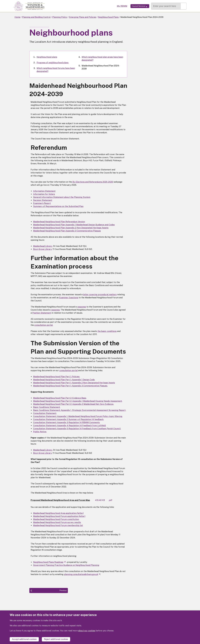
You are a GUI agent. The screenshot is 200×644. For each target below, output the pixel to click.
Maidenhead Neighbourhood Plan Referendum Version (59, 222)
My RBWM (115, 6)
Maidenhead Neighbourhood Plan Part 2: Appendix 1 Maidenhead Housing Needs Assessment (78, 401)
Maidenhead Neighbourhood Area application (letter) (58, 513)
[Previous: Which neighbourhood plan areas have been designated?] (49, 590)
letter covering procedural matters (100, 295)
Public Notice (40, 432)
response (82, 307)
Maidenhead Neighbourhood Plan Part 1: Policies (56, 377)
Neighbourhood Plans (108, 17)
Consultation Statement (45, 413)
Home (17, 17)
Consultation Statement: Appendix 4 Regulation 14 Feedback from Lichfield (69, 426)
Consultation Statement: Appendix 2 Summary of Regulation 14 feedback (68, 419)
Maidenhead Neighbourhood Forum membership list (58, 525)
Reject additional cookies (56, 639)
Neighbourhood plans (47, 57)
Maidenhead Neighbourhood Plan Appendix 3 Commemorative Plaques (67, 231)
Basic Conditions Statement (47, 407)
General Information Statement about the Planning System (62, 197)
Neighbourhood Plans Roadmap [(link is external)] (49, 562)
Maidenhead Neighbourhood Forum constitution (56, 519)
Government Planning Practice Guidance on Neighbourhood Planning (66, 565)
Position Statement (42, 313)
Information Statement (44, 191)
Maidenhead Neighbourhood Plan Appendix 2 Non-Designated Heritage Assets (71, 228)
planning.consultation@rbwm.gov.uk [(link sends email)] (82, 574)
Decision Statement (43, 200)
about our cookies (87, 633)
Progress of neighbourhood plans (53, 63)
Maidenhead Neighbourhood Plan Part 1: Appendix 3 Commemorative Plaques (70, 386)
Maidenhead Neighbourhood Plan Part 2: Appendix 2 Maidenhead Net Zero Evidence (73, 404)
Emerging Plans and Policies (83, 17)
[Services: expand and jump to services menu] (136, 6)
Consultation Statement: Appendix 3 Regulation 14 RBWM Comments (66, 422)
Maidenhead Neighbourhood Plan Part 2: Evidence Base (60, 398)
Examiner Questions (69, 298)
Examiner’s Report (42, 203)
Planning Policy (60, 17)
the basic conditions (107, 331)
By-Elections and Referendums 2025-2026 (93, 182)
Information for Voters (44, 194)
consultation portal (43, 325)
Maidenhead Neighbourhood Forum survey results (57, 522)
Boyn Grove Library (42, 249)
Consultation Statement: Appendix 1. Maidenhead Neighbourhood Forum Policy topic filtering (78, 416)
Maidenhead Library (43, 246)
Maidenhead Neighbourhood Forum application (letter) (59, 516)
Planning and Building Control (36, 17)
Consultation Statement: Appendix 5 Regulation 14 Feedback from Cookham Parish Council (77, 429)
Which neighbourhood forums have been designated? (56, 70)
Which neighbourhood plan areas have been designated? (102, 59)
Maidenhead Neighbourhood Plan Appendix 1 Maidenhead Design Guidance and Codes (74, 225)
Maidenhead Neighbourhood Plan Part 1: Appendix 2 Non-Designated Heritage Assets (74, 383)
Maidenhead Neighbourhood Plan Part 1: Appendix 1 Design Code (64, 380)
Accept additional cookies (24, 639)
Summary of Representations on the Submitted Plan (58, 206)
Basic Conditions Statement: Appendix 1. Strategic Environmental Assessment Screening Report (79, 410)
